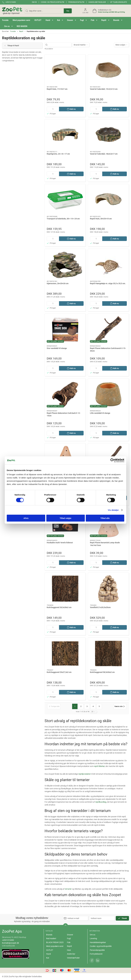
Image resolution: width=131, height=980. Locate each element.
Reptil (21, 31)
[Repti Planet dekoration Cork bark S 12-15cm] (65, 394)
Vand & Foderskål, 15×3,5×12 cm (104, 89)
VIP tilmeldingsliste (118, 2)
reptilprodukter (85, 774)
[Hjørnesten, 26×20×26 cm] (65, 265)
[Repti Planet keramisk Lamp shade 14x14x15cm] (108, 524)
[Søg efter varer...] (59, 45)
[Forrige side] (54, 706)
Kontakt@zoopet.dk (10, 943)
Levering (93, 938)
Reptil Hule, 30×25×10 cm (101, 219)
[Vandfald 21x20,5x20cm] (108, 589)
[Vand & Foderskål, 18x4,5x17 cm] (108, 135)
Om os (34, 2)
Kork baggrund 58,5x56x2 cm (102, 672)
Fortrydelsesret (96, 954)
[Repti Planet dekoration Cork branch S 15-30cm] (108, 330)
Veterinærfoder (73, 958)
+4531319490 (8, 940)
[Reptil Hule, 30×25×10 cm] (108, 200)
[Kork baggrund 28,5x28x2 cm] (65, 589)
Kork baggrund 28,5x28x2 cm (59, 607)
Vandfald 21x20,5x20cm (100, 607)
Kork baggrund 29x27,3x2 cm (59, 672)
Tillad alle (105, 518)
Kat (48, 958)
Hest (69, 950)
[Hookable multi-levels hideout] (65, 524)
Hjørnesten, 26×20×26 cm (58, 283)
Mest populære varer (55, 946)
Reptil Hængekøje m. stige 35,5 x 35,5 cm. (108, 283)
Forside (13, 31)
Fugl (69, 938)
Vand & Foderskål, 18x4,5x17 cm (104, 154)
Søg (68, 11)
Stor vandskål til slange (57, 348)
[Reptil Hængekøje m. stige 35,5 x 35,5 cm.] (108, 265)
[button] (49, 20)
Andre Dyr (71, 954)
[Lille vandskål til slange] (108, 394)
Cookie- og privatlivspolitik (53, 2)
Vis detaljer (113, 510)
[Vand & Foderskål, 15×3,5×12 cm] (108, 70)
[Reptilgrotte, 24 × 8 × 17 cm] (65, 135)
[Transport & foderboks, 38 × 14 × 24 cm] (65, 200)
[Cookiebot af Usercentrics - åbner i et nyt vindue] (112, 460)
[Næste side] (120, 706)
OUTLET (50, 950)
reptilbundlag (101, 802)
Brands (49, 935)
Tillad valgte (65, 518)
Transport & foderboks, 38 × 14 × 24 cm (63, 219)
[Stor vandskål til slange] (65, 330)
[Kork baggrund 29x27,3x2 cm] (65, 653)
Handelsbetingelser (97, 2)
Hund (48, 954)
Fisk (69, 942)
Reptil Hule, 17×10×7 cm (57, 89)
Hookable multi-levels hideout (60, 543)
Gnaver (70, 935)
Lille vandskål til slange (100, 413)
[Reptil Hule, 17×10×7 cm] (65, 70)
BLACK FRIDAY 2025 (55, 942)
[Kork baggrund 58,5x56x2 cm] (108, 653)
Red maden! (51, 938)
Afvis (26, 518)
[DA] (12, 11)
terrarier (68, 889)
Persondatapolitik (76, 2)
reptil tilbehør (99, 766)
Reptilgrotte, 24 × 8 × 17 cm (58, 154)
